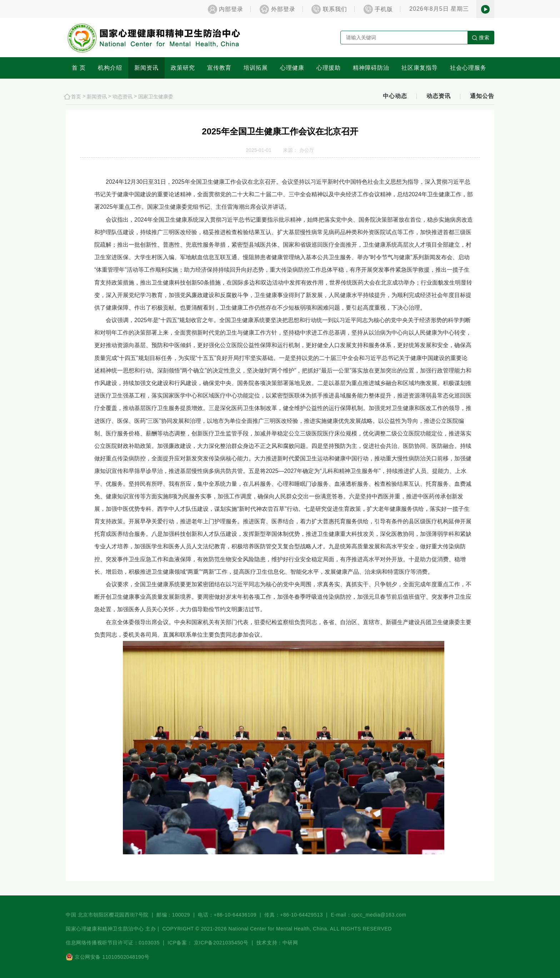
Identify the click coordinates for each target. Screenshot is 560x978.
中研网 (290, 943)
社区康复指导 (420, 68)
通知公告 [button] (482, 96)
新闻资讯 (146, 68)
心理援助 (329, 68)
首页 (76, 96)
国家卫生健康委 (156, 96)
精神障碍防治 (371, 68)
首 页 (79, 68)
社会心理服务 (468, 68)
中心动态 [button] (395, 96)
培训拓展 (256, 68)
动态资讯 (122, 96)
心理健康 (292, 68)
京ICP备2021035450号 (221, 943)
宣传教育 (219, 68)
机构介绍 (110, 68)
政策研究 (183, 68)
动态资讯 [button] (439, 96)
